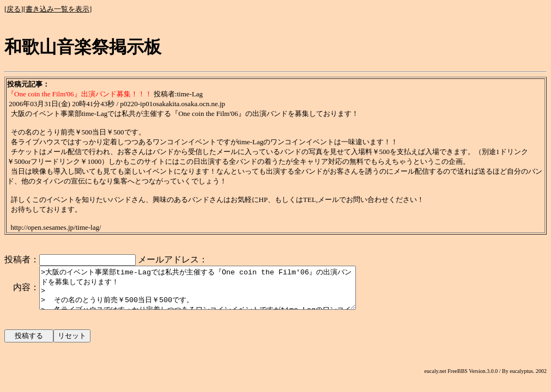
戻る (14, 9)
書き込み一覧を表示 (57, 9)
